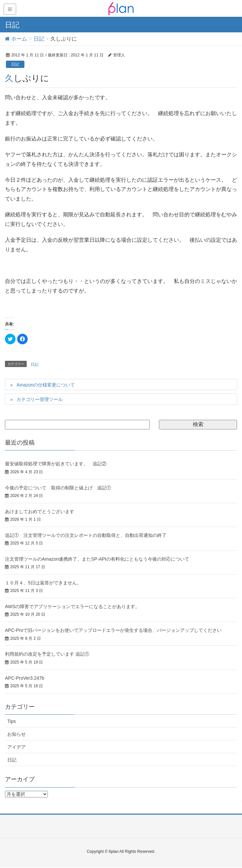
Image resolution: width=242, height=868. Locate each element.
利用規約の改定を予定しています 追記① (47, 654)
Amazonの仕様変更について (46, 385)
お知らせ (16, 734)
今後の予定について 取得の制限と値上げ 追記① (58, 488)
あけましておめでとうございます (40, 511)
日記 (15, 64)
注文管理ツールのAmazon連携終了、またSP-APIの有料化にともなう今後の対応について (97, 559)
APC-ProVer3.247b (25, 678)
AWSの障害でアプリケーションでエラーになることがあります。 (72, 606)
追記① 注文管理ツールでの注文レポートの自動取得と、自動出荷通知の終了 (86, 535)
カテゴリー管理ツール (40, 399)
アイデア (16, 747)
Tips (12, 721)
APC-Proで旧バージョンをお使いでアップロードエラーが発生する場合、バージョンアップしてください (113, 630)
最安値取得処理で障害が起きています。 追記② (56, 464)
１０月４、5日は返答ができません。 (43, 583)
